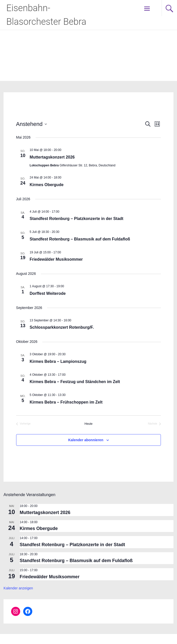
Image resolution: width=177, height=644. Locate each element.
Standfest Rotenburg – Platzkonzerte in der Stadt (77, 219)
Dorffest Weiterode (48, 293)
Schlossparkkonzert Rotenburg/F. (62, 327)
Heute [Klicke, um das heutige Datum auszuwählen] (88, 424)
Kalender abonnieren (86, 440)
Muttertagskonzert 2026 (52, 157)
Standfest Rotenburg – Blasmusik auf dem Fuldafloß (80, 239)
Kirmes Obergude (47, 185)
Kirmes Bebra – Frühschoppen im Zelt (66, 402)
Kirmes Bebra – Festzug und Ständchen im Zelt (75, 382)
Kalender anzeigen (18, 588)
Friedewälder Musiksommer (56, 259)
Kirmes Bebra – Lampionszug (58, 361)
